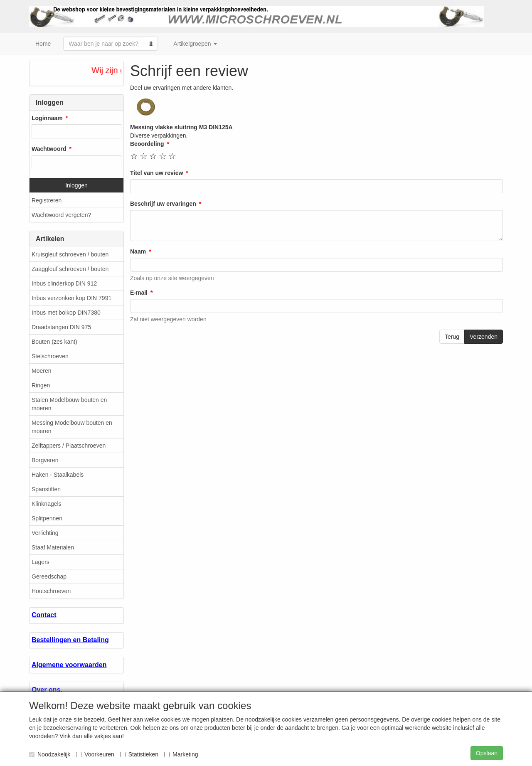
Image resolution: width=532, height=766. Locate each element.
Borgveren (45, 460)
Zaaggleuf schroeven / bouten (70, 269)
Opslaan (487, 753)
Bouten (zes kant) (54, 342)
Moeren (41, 371)
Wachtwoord (49, 149)
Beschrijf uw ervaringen (163, 204)
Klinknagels (47, 504)
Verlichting (45, 533)
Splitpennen (47, 518)
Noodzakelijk (50, 754)
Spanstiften (46, 489)
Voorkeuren (95, 754)
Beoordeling (147, 144)
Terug (452, 337)
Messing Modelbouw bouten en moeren (72, 427)
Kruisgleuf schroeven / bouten (70, 254)
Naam (138, 251)
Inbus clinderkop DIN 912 (64, 283)
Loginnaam (47, 118)
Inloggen (76, 185)
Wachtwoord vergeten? (61, 215)
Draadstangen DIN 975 (61, 327)
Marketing (181, 754)
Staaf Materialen (53, 547)
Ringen (41, 385)
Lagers (41, 562)
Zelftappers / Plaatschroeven (69, 446)
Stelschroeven (50, 356)
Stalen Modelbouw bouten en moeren (69, 404)
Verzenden (484, 337)
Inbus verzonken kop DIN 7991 (71, 298)
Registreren (47, 200)
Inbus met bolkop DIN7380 (66, 313)
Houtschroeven (51, 591)
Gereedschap (49, 576)
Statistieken (139, 754)
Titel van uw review (156, 173)
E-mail (139, 293)
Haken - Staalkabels (58, 475)
